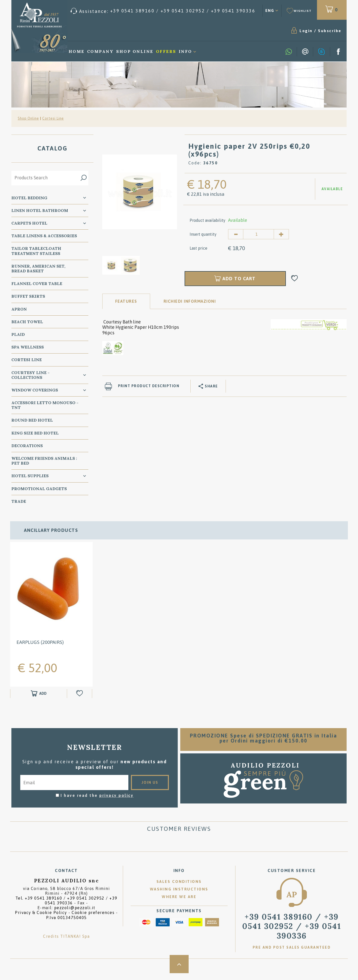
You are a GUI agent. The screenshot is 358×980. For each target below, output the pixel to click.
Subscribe (294, 31)
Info (185, 52)
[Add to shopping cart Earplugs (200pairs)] (39, 700)
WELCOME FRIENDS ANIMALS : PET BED (44, 461)
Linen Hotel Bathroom (40, 211)
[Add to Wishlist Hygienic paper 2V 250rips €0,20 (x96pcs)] (295, 279)
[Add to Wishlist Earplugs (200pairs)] (80, 700)
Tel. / (66, 908)
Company (101, 52)
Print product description (149, 386)
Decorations (27, 446)
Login (271, 31)
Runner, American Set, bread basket (38, 269)
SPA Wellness (28, 347)
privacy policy (116, 802)
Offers (166, 52)
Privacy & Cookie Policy (41, 920)
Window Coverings (35, 390)
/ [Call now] (292, 933)
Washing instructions (179, 896)
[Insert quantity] (258, 234)
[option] (140, 192)
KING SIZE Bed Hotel (35, 433)
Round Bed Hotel (32, 421)
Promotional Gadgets (39, 489)
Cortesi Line (53, 119)
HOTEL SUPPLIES (30, 476)
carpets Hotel (29, 223)
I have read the (97, 802)
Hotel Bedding (29, 198)
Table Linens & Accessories (44, 236)
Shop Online (135, 52)
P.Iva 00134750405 (66, 924)
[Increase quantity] (281, 234)
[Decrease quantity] (236, 234)
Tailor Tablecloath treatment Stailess (36, 251)
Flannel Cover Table (37, 284)
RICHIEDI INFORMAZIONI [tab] (190, 301)
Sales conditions (179, 889)
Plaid (18, 335)
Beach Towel (27, 322)
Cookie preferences (93, 920)
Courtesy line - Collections (31, 375)
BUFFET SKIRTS (28, 297)
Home (77, 52)
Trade (19, 502)
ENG (270, 10)
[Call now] (163, 11)
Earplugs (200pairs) (40, 649)
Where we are (179, 904)
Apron (19, 309)
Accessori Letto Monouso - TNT (45, 405)
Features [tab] (126, 301)
